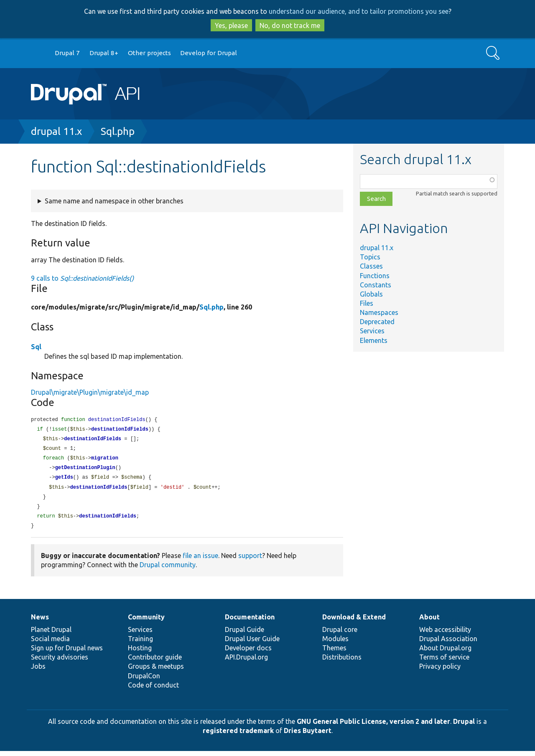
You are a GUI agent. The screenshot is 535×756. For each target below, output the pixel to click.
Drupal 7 (67, 53)
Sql (36, 347)
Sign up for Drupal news (67, 653)
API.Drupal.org (246, 662)
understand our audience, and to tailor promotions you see (359, 11)
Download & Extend (354, 622)
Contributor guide (155, 662)
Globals (371, 294)
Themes (334, 653)
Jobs (38, 671)
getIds (64, 480)
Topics (370, 257)
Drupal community (168, 570)
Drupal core (340, 634)
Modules (335, 644)
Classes (371, 266)
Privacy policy (440, 671)
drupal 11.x (56, 131)
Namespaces (379, 312)
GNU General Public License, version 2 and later (373, 726)
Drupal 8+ (104, 53)
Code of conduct (153, 690)
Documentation (250, 622)
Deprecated (377, 322)
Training (140, 644)
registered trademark (238, 736)
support (250, 561)
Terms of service (444, 662)
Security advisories (60, 662)
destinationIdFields (120, 430)
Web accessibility (445, 634)
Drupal (464, 726)
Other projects (149, 53)
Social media (50, 644)
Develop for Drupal (209, 53)
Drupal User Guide (252, 644)
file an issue (200, 561)
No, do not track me (290, 25)
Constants (376, 285)
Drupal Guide (245, 634)
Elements (374, 340)
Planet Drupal (51, 634)
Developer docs (248, 653)
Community (146, 622)
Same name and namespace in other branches (114, 201)
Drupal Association (448, 644)
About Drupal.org (445, 653)
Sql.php (118, 131)
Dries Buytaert (308, 736)
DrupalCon (144, 681)
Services (372, 331)
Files (367, 303)
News (40, 622)
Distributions (342, 662)
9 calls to (82, 278)
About (429, 622)
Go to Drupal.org (39, 53)
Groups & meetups (156, 671)
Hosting (140, 653)
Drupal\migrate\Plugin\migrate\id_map (90, 392)
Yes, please (231, 25)
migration (105, 460)
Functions (375, 276)
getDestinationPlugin (85, 470)
